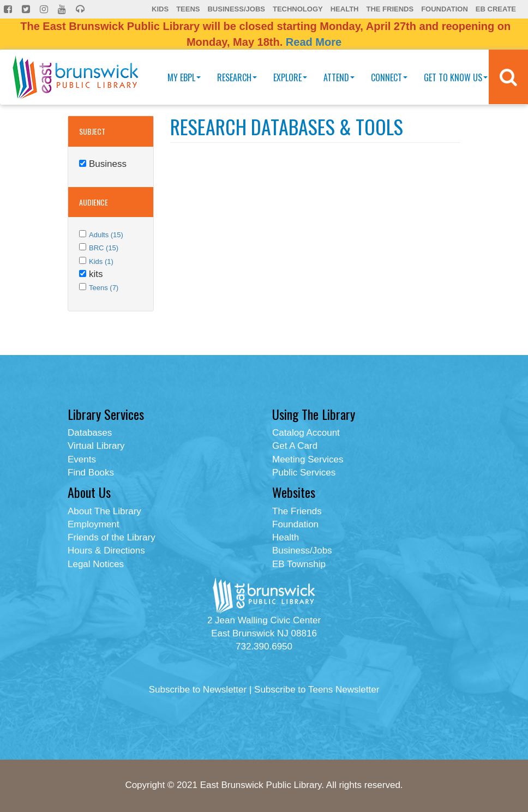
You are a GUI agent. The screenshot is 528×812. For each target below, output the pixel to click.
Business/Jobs (236, 9)
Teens (188, 9)
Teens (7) (104, 288)
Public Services (304, 473)
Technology (298, 9)
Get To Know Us (456, 77)
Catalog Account (306, 433)
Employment (93, 524)
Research (237, 77)
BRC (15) (104, 248)
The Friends (390, 9)
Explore (290, 77)
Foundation (445, 9)
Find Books (91, 473)
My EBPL (184, 77)
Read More (314, 42)
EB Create (496, 9)
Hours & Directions (106, 551)
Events (82, 459)
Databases (90, 433)
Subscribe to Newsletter (198, 690)
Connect (389, 77)
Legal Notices (96, 564)
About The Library (104, 511)
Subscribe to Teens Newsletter (317, 690)
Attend (339, 77)
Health (345, 9)
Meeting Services (308, 459)
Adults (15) (106, 235)
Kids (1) (101, 261)
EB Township (299, 564)
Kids (160, 9)
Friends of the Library (112, 537)
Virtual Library (96, 446)
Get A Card (295, 446)
